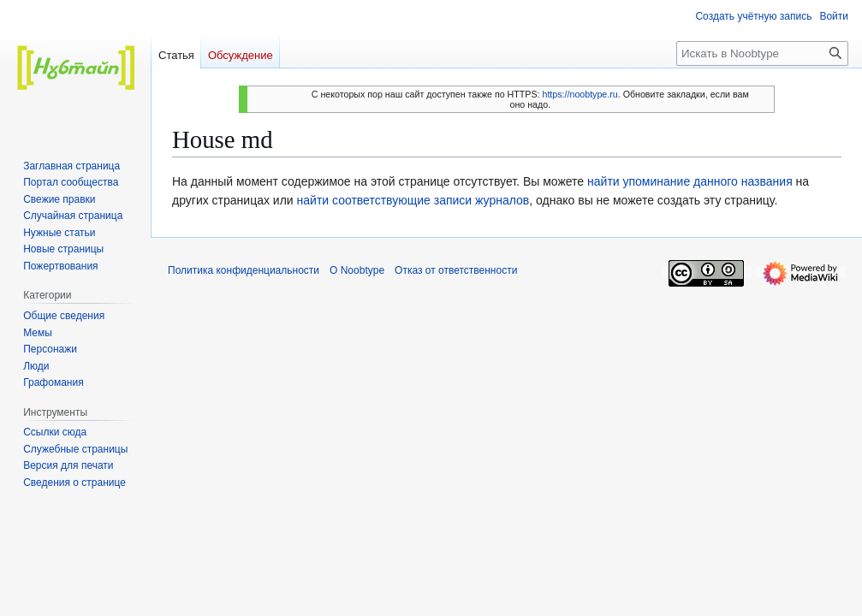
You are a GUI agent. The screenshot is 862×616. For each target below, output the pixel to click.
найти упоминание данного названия (690, 181)
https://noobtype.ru (580, 94)
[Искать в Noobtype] (762, 53)
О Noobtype (357, 270)
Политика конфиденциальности (244, 270)
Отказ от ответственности (456, 270)
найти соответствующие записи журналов (413, 200)
